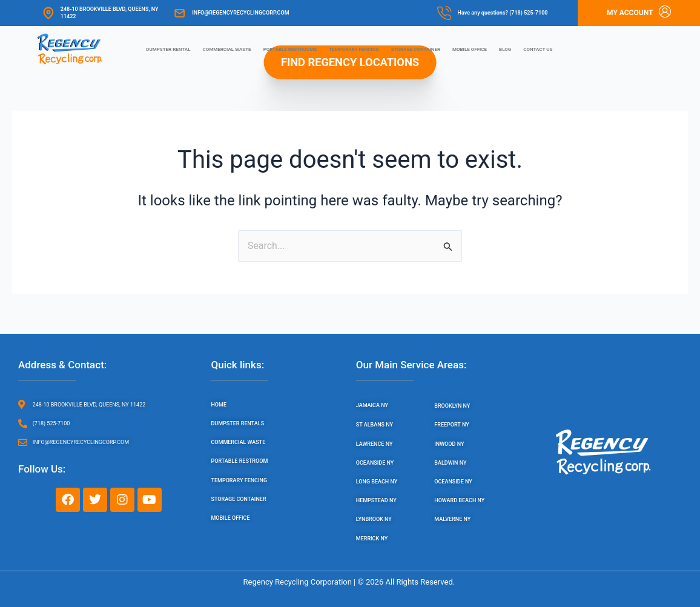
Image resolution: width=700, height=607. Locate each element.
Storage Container (416, 49)
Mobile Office (470, 49)
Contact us (538, 49)
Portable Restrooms (290, 49)
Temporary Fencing (354, 49)
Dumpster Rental (168, 49)
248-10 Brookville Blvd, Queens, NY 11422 (110, 12)
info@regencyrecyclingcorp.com (240, 13)
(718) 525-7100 (528, 13)
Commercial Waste (227, 49)
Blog (505, 49)
